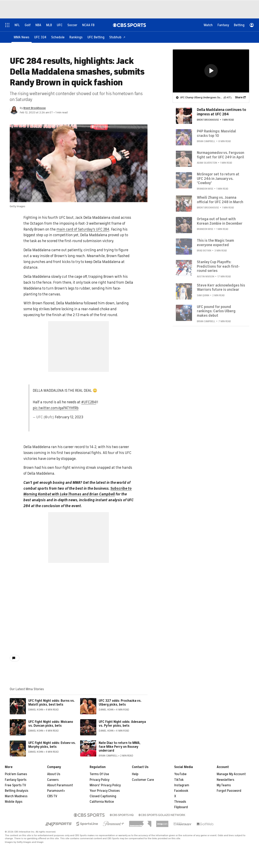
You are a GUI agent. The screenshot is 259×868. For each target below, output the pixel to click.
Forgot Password (229, 791)
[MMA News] (22, 37)
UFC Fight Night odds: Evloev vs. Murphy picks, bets (52, 745)
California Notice (102, 802)
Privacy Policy (100, 780)
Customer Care (143, 780)
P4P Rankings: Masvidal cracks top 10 (216, 133)
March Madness (16, 796)
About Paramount (60, 785)
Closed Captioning (103, 796)
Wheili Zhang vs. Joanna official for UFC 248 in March (220, 200)
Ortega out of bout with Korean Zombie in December (220, 221)
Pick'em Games (16, 774)
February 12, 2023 (69, 417)
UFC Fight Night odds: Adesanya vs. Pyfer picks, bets (122, 724)
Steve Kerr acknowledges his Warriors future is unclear (221, 287)
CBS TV (52, 796)
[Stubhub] (117, 37)
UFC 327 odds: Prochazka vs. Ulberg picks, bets (120, 703)
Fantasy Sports (16, 780)
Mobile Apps (14, 802)
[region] (211, 71)
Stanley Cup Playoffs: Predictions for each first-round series (218, 266)
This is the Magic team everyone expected (215, 242)
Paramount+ (56, 791)
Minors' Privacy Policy (105, 785)
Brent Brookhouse (35, 108)
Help (135, 774)
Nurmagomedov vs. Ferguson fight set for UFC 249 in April (221, 155)
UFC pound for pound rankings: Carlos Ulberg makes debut (216, 311)
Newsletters (226, 780)
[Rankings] (76, 37)
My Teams (224, 785)
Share (239, 97)
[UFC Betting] (96, 37)
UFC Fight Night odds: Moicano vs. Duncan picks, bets (51, 724)
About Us (54, 774)
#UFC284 (89, 402)
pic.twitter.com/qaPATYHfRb (56, 408)
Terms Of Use (99, 774)
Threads (180, 802)
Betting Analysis (17, 791)
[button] (211, 71)
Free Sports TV (15, 785)
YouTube (180, 774)
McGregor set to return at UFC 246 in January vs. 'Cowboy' (218, 178)
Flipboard (181, 807)
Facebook (181, 791)
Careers (53, 780)
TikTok (179, 780)
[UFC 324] (40, 37)
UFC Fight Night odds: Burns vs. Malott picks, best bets (51, 703)
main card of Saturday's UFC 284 (83, 229)
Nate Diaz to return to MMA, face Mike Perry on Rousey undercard (120, 747)
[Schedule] (58, 37)
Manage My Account (231, 774)
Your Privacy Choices (105, 791)
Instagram (182, 785)
